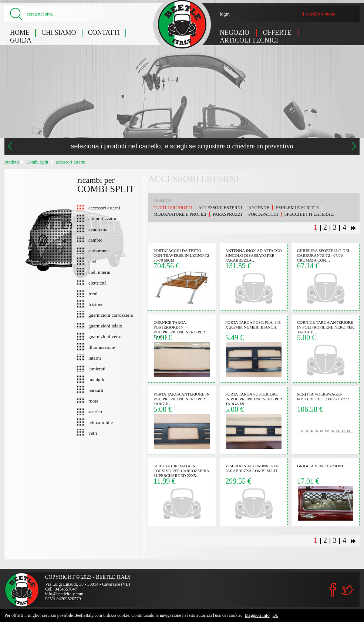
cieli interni (100, 272)
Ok (275, 615)
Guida (21, 40)
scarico (95, 411)
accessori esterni (71, 162)
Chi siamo (59, 33)
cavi (92, 261)
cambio (95, 240)
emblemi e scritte (297, 208)
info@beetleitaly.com (64, 594)
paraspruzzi (227, 214)
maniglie (97, 379)
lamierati (97, 369)
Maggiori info (257, 615)
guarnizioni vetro (105, 336)
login (225, 14)
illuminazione (102, 347)
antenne (259, 208)
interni (95, 358)
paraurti (96, 390)
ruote (93, 401)
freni (93, 293)
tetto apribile (101, 422)
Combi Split (37, 162)
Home (20, 33)
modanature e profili (180, 214)
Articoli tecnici (249, 40)
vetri (93, 433)
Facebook (333, 590)
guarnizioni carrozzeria (111, 315)
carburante (99, 251)
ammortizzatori (103, 218)
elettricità (97, 283)
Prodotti (12, 162)
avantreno (98, 229)
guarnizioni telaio (105, 326)
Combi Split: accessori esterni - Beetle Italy (182, 24)
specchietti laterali (310, 214)
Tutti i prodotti (173, 208)
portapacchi (263, 214)
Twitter (347, 590)
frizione (96, 304)
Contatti (104, 33)
